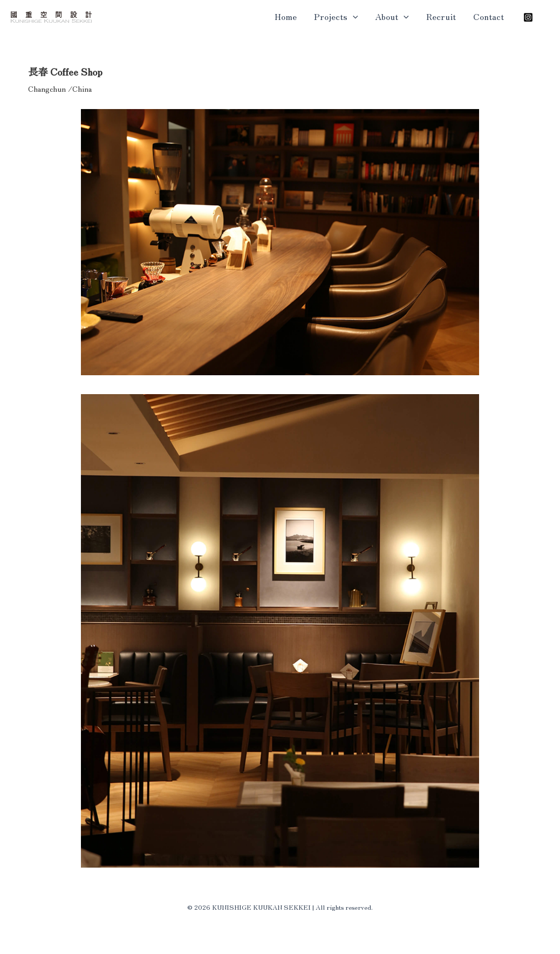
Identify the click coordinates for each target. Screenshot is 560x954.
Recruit (441, 16)
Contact (489, 16)
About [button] (392, 16)
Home (286, 16)
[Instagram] (528, 17)
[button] (353, 16)
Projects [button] (336, 16)
